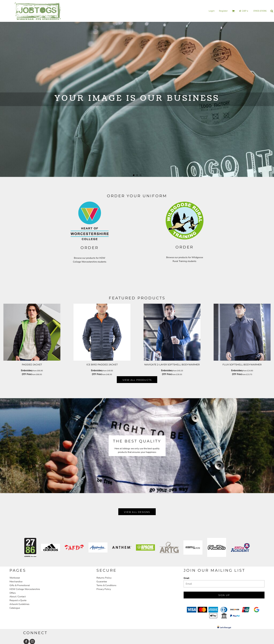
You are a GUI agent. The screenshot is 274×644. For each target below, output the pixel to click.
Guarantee (102, 582)
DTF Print (27, 374)
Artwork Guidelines (19, 604)
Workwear (15, 578)
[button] (233, 11)
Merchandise (16, 582)
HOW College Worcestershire (25, 589)
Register (223, 11)
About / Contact (18, 597)
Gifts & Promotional (20, 585)
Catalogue (15, 608)
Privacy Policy (104, 589)
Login (212, 11)
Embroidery (27, 370)
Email (186, 578)
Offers (13, 593)
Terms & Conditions (106, 585)
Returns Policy (104, 578)
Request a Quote (18, 600)
